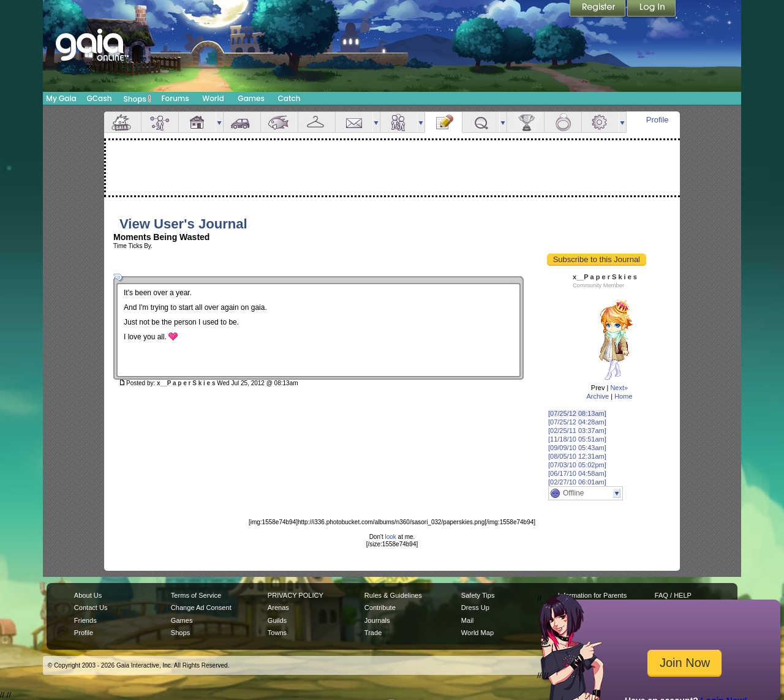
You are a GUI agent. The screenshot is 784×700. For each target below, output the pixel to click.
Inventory (317, 122)
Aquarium (279, 122)
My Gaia (61, 98)
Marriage (563, 122)
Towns (277, 633)
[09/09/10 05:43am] (577, 448)
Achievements (526, 122)
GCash (100, 98)
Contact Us (91, 608)
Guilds (277, 620)
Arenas (278, 608)
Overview (123, 122)
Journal (443, 122)
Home (623, 396)
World (213, 98)
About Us (88, 595)
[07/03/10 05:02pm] (577, 465)
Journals (377, 620)
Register (598, 9)
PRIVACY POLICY (296, 595)
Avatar (160, 122)
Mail (354, 122)
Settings (600, 122)
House (197, 122)
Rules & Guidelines (393, 595)
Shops (138, 99)
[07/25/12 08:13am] (577, 413)
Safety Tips (478, 595)
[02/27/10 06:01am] (577, 482)
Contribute (380, 608)
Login (652, 9)
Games (251, 98)
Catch (289, 98)
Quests (481, 122)
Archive (597, 396)
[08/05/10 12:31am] (577, 456)
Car (242, 122)
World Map (477, 633)
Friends (399, 122)
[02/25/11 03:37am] (577, 431)
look (390, 537)
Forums (175, 98)
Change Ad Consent (201, 608)
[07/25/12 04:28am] (577, 422)
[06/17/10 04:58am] (577, 473)
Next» (619, 388)
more (219, 122)
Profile (658, 120)
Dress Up (475, 608)
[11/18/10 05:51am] (577, 439)
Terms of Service (196, 595)
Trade (373, 633)
